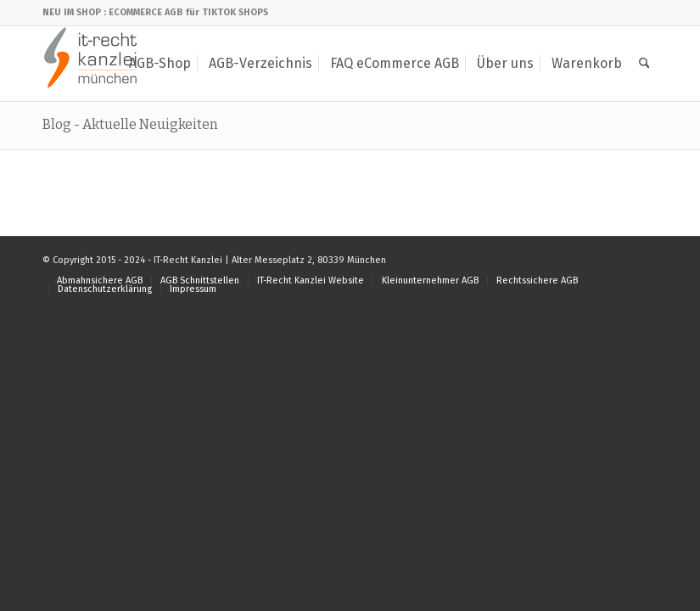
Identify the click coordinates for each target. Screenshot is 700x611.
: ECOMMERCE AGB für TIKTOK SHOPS (186, 12)
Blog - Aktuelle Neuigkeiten (130, 124)
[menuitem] (160, 64)
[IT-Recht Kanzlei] (91, 64)
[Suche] (644, 64)
